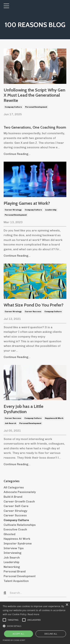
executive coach (15, 529)
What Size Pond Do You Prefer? (34, 305)
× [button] (67, 605)
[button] (35, 626)
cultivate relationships (20, 525)
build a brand (13, 497)
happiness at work (54, 418)
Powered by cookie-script (14, 640)
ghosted (9, 534)
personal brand (15, 571)
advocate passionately (20, 492)
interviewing (12, 553)
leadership (51, 210)
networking (12, 567)
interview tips (14, 548)
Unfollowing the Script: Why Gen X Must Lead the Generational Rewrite (34, 95)
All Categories (14, 487)
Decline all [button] (51, 634)
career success (33, 312)
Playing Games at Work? (27, 203)
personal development (36, 107)
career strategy (13, 210)
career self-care (16, 506)
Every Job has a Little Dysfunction (24, 409)
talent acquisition (16, 581)
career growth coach (19, 501)
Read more (34, 614)
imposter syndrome (18, 543)
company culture (13, 107)
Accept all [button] (19, 634)
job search (10, 423)
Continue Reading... (17, 154)
